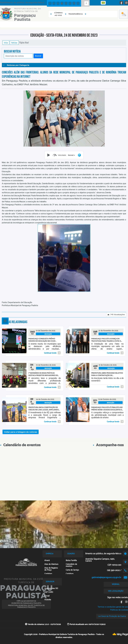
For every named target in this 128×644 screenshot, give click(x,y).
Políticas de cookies (119, 610)
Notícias (14, 43)
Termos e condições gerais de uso (113, 607)
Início (6, 43)
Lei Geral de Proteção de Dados (112, 616)
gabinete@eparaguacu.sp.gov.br (106, 577)
